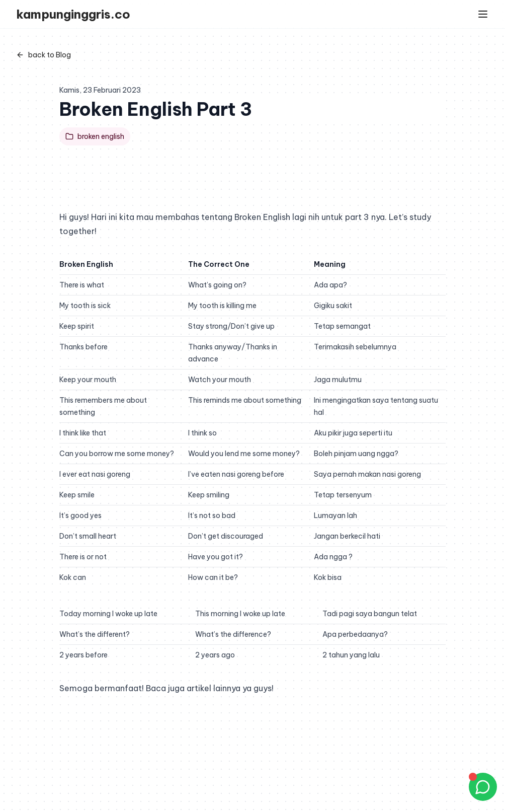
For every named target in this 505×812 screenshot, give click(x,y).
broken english (95, 136)
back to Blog (44, 55)
